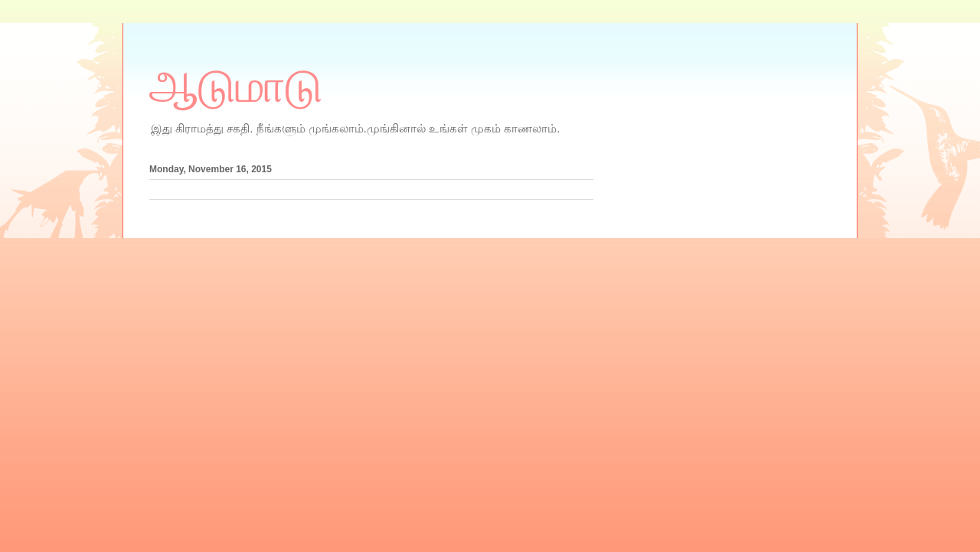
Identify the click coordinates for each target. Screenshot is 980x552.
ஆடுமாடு (236, 87)
